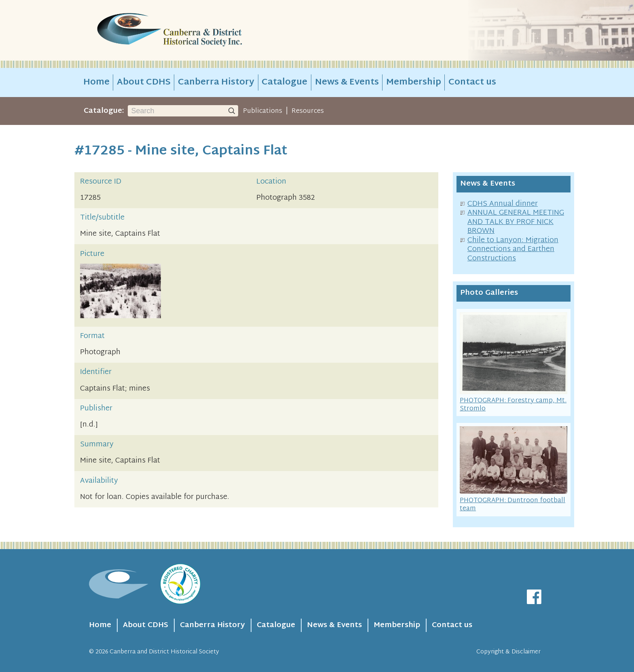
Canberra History (216, 82)
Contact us (472, 82)
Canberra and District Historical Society (164, 652)
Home (96, 82)
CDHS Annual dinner (503, 204)
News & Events (347, 82)
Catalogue (284, 82)
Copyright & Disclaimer (508, 652)
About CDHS (144, 82)
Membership (414, 82)
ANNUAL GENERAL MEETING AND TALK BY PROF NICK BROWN (516, 222)
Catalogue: (104, 111)
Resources (308, 111)
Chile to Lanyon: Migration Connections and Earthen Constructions (513, 249)
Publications (263, 111)
